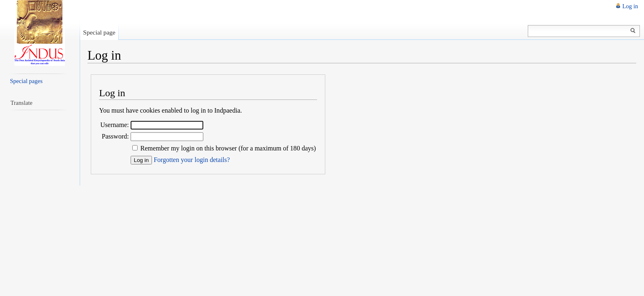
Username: (115, 125)
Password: (115, 136)
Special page (99, 32)
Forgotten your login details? (192, 160)
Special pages (26, 81)
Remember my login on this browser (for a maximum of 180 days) (228, 148)
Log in (630, 6)
